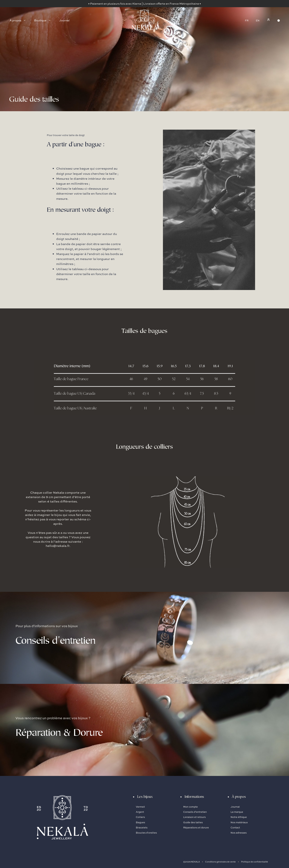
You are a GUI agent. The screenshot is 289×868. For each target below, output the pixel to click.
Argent (140, 812)
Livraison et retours (194, 817)
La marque (237, 812)
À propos (20, 20)
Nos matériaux (239, 822)
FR (247, 20)
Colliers (140, 817)
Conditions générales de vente (220, 862)
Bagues (140, 822)
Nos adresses (239, 833)
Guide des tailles (193, 822)
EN (258, 20)
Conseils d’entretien (195, 812)
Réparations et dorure (196, 827)
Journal (64, 20)
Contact (235, 827)
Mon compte (190, 807)
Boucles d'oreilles (146, 833)
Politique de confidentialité (255, 862)
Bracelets (142, 827)
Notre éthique (239, 817)
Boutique (45, 20)
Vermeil (140, 807)
